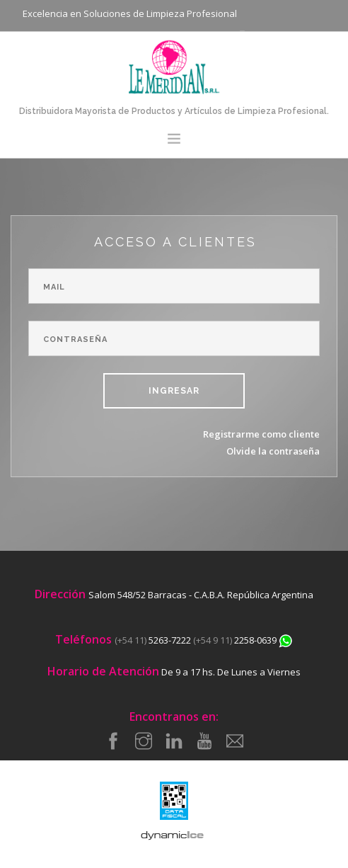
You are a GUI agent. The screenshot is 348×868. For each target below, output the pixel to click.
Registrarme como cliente (261, 434)
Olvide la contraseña (273, 451)
